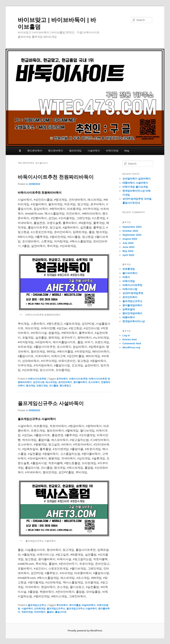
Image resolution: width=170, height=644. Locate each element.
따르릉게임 (129, 269)
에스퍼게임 (51, 382)
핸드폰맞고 (65, 386)
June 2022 (128, 247)
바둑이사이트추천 (37, 379)
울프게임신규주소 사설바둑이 (51, 403)
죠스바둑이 (94, 382)
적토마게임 (27, 612)
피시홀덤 (54, 386)
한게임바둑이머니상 (134, 321)
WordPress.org (131, 347)
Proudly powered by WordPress (85, 631)
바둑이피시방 (130, 289)
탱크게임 (31, 386)
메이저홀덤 (75, 605)
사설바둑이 (94, 151)
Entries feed (130, 339)
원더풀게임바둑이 (132, 305)
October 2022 (130, 231)
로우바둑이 (62, 379)
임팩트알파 (129, 309)
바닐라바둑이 (89, 605)
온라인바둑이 (65, 382)
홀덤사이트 (61, 612)
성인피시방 (39, 382)
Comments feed (132, 343)
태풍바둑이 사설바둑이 (135, 183)
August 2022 (130, 239)
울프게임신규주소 (37, 605)
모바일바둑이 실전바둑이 (136, 179)
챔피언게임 (75, 151)
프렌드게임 (42, 386)
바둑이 (126, 277)
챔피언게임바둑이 (132, 313)
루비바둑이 (62, 605)
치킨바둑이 (40, 612)
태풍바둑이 (129, 317)
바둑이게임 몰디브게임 (135, 187)
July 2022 (128, 243)
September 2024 (132, 227)
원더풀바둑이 (80, 382)
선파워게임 (40, 609)
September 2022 (132, 235)
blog (127, 151)
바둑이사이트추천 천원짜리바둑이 (56, 177)
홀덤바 (50, 612)
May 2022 (128, 251)
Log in (126, 335)
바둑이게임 (129, 281)
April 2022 (128, 255)
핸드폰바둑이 (35, 151)
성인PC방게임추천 (133, 293)
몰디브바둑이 (130, 273)
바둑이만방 (112, 151)
